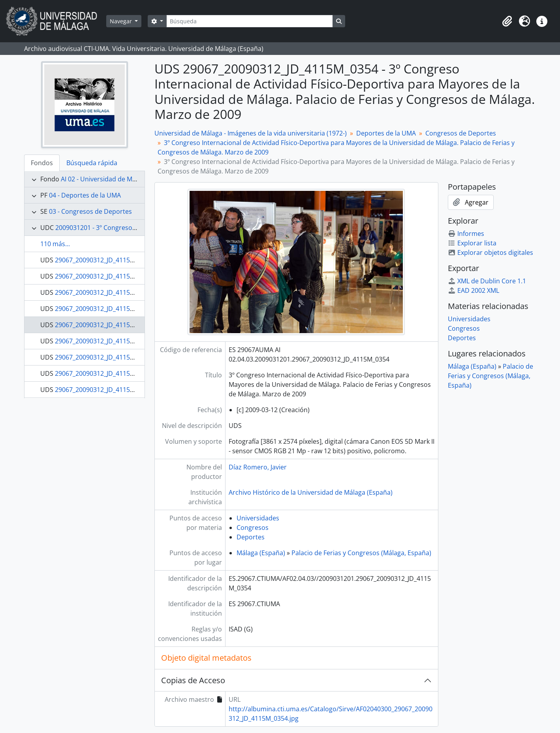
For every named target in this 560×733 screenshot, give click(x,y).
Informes (466, 234)
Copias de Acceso (193, 680)
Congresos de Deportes (461, 133)
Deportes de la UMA (386, 133)
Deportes (251, 537)
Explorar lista (472, 243)
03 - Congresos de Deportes (90, 211)
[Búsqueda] (250, 21)
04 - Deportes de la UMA (85, 195)
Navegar (122, 21)
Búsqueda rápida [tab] (92, 163)
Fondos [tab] (42, 163)
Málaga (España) (261, 553)
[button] (507, 21)
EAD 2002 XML (474, 290)
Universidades (258, 518)
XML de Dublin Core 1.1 (487, 281)
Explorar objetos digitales (490, 252)
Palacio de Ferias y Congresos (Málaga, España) (361, 553)
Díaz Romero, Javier (258, 467)
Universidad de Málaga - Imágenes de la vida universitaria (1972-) (251, 133)
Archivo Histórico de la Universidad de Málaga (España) (311, 492)
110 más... (55, 244)
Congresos (253, 528)
